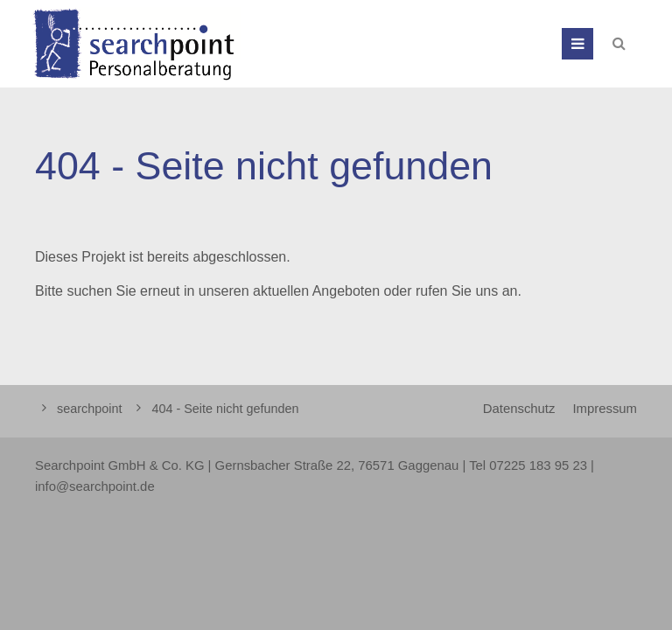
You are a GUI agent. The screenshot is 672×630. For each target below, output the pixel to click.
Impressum (605, 409)
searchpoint (89, 409)
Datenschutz (519, 409)
